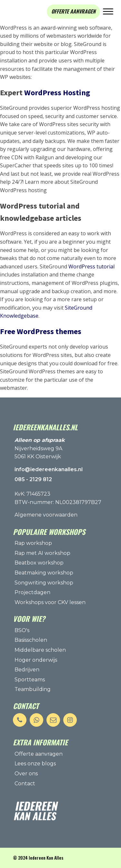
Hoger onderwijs (36, 660)
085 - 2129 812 (33, 479)
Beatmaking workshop (44, 573)
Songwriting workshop (44, 583)
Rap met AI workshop (42, 553)
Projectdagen (32, 592)
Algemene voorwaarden (46, 515)
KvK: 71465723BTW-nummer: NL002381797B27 (58, 498)
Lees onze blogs (35, 764)
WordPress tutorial (91, 266)
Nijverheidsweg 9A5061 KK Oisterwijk (40, 448)
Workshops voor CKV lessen (50, 602)
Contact (25, 784)
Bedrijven (27, 670)
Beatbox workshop (39, 563)
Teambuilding (33, 689)
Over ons (26, 774)
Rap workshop (33, 543)
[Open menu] (108, 12)
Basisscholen (31, 640)
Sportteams (30, 680)
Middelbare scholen (40, 650)
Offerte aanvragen (39, 754)
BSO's (22, 630)
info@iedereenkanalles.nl (49, 469)
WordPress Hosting (57, 93)
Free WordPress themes (41, 331)
